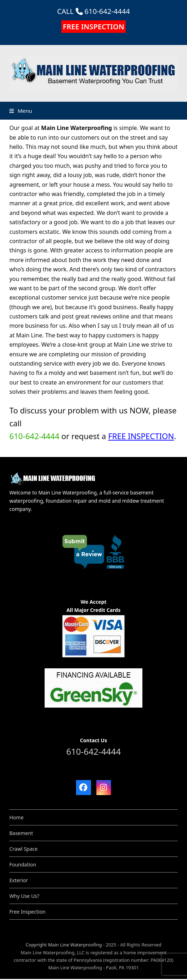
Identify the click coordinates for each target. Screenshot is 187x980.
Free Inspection (27, 912)
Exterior (19, 880)
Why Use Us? (24, 896)
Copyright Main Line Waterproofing (64, 945)
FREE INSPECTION (93, 27)
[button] (21, 111)
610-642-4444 (107, 11)
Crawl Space (23, 849)
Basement (21, 833)
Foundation (23, 865)
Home (16, 817)
